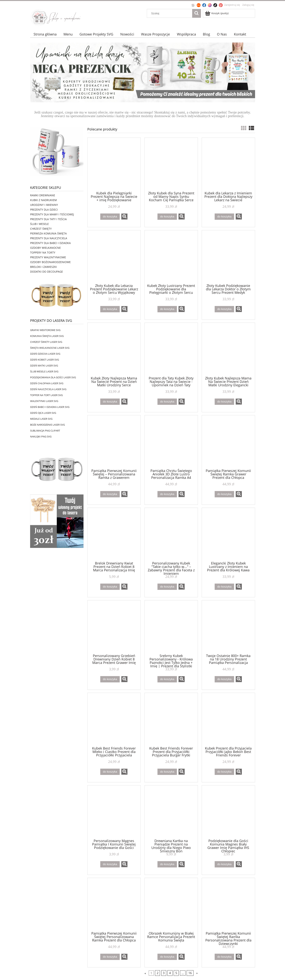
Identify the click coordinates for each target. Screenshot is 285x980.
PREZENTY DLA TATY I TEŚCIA (48, 219)
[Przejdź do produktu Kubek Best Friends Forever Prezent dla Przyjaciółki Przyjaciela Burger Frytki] (171, 719)
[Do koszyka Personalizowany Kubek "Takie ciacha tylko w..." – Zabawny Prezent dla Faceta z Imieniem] (167, 587)
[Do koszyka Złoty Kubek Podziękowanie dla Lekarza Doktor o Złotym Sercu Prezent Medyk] (224, 309)
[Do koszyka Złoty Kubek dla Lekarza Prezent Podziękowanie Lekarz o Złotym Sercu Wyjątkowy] (110, 309)
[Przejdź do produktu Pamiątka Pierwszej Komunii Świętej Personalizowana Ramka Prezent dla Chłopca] (114, 904)
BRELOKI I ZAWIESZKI (43, 267)
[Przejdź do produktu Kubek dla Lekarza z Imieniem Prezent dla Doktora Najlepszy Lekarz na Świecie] (228, 164)
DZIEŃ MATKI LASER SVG (44, 366)
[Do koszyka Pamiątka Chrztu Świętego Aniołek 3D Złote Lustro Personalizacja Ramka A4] (167, 494)
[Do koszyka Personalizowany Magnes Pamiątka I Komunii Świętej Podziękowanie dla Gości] (110, 864)
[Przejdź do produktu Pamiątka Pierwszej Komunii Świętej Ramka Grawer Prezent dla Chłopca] (228, 442)
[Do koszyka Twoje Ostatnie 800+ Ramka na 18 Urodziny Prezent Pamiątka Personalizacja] (224, 679)
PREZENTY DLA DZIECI (44, 210)
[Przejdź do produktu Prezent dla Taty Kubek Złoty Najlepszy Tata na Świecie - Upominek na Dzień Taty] (171, 349)
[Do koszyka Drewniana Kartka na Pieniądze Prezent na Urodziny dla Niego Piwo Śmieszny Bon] (167, 864)
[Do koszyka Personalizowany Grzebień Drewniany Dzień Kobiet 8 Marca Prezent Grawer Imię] (110, 679)
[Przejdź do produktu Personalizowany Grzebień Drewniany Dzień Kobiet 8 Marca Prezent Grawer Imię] (114, 627)
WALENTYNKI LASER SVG (44, 401)
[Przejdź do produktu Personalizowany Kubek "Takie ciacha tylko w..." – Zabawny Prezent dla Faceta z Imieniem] (171, 534)
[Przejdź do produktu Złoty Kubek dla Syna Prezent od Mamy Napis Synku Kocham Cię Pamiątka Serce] (171, 164)
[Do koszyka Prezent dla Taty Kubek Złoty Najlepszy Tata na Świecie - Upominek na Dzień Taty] (167, 402)
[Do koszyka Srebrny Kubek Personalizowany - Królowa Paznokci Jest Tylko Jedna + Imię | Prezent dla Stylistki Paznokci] (167, 679)
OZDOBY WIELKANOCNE (45, 248)
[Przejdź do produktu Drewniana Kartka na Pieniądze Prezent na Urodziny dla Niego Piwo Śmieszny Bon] (171, 812)
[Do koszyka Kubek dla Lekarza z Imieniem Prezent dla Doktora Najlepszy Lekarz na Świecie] (224, 217)
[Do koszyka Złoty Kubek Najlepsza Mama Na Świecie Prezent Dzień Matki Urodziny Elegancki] (224, 402)
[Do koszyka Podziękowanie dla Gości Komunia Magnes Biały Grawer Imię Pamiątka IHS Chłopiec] (224, 864)
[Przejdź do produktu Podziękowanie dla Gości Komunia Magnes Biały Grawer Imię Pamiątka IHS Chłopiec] (228, 812)
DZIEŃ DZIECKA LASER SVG (45, 354)
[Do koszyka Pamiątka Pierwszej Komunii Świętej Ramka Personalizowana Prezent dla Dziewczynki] (224, 957)
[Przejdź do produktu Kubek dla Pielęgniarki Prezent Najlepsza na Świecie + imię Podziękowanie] (114, 164)
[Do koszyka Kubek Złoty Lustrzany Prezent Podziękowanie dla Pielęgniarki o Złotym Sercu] (167, 309)
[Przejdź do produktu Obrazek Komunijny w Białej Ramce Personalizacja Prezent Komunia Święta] (171, 904)
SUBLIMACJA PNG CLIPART (45, 431)
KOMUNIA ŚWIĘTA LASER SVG (47, 336)
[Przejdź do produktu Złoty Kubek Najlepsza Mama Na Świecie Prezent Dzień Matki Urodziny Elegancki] (228, 349)
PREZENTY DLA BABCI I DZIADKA (50, 243)
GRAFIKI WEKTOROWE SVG (45, 330)
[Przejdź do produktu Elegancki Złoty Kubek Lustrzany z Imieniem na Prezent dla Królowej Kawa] (228, 534)
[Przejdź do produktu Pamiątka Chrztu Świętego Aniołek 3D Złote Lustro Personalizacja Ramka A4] (171, 442)
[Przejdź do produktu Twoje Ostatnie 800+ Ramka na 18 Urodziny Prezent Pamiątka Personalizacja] (228, 627)
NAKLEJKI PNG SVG (41, 436)
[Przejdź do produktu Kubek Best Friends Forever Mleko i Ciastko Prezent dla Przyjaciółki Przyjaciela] (114, 719)
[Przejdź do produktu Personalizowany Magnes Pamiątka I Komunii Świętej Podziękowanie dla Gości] (114, 812)
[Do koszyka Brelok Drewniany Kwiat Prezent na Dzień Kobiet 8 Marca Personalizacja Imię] (110, 587)
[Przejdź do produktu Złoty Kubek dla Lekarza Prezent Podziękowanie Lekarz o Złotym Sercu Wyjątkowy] (114, 257)
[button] (124, 217)
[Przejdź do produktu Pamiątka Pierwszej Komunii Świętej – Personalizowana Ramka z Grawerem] (114, 442)
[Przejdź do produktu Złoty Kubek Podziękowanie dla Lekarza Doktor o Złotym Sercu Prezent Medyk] (228, 257)
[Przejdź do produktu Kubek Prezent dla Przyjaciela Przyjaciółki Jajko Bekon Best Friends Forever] (228, 719)
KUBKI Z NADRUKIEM (43, 200)
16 (190, 973)
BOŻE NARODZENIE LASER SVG (47, 425)
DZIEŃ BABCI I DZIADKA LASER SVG (50, 407)
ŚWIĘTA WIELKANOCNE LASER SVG (50, 348)
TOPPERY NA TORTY (43, 252)
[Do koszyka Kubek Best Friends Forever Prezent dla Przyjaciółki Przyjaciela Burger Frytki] (167, 772)
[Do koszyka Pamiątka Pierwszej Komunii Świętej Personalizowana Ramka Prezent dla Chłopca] (110, 957)
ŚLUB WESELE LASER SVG (44, 371)
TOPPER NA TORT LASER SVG (46, 395)
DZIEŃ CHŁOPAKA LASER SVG (47, 383)
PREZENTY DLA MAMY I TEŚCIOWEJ (52, 214)
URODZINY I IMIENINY (44, 205)
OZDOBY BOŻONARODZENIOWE (50, 262)
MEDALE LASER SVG (41, 419)
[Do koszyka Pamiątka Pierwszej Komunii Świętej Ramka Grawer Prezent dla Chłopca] (224, 494)
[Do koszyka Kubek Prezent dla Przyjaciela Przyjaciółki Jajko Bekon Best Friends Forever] (224, 772)
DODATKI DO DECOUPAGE (47, 272)
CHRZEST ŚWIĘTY (41, 229)
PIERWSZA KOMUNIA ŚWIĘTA (48, 233)
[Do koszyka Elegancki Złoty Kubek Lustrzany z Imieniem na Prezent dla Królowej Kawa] (224, 587)
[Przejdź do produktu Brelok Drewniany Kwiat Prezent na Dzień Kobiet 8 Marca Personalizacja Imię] (114, 534)
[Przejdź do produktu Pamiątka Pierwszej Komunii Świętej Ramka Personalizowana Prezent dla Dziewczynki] (228, 904)
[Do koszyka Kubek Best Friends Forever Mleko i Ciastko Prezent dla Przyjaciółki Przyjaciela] (110, 772)
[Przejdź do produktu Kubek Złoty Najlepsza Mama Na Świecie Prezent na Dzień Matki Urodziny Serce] (114, 349)
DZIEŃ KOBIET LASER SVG (45, 360)
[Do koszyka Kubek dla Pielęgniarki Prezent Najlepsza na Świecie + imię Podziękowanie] (110, 217)
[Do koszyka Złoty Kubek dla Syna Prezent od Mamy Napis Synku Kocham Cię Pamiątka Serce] (167, 217)
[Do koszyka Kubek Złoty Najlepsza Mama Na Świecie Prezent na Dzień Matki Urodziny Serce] (110, 402)
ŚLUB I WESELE (39, 224)
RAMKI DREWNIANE (43, 195)
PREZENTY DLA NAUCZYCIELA (49, 238)
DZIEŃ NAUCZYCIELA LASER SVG (48, 389)
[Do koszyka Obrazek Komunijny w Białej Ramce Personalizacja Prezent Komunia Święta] (167, 957)
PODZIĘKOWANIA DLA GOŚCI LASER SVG (53, 377)
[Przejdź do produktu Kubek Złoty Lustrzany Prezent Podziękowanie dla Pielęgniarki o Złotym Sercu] (171, 257)
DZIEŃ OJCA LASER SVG (43, 413)
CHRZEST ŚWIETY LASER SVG (46, 342)
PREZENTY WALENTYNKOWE (48, 257)
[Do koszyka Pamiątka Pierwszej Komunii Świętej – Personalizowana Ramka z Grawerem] (110, 494)
